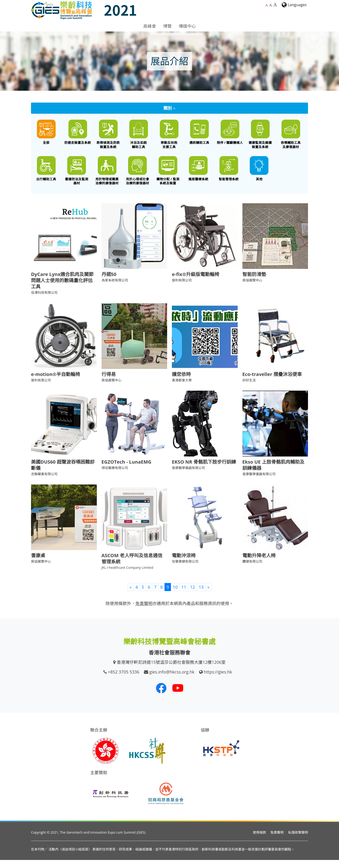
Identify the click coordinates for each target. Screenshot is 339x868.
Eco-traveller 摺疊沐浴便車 (272, 382)
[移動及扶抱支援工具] (169, 136)
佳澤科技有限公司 (44, 301)
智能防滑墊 (254, 283)
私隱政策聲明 (298, 841)
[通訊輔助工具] (199, 134)
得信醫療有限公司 (115, 476)
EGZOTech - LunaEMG (127, 470)
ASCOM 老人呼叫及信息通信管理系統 (132, 567)
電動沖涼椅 (184, 564)
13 (201, 595)
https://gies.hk (218, 680)
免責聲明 (277, 841)
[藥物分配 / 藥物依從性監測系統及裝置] (168, 177)
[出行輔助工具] (46, 175)
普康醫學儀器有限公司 (188, 476)
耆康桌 (38, 564)
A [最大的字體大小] (275, 5)
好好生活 (249, 388)
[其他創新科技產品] (259, 175)
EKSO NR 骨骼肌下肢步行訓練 (204, 470)
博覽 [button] (167, 26)
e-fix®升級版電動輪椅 (196, 283)
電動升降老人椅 (259, 564)
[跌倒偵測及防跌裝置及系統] (108, 136)
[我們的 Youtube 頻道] (178, 696)
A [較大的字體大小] (270, 5)
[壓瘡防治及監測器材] (77, 177)
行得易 (109, 382)
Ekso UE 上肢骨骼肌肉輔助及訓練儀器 (274, 473)
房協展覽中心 (252, 288)
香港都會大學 (182, 388)
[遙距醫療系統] (198, 175)
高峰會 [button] (150, 26)
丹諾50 (109, 283)
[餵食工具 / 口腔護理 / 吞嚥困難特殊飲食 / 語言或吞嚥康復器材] (291, 136)
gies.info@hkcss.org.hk (172, 680)
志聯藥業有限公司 (44, 482)
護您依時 (181, 382)
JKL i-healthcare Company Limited (127, 576)
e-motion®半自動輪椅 (56, 382)
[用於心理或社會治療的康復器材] (138, 177)
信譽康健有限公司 (185, 570)
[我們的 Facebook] (161, 696)
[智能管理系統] (229, 175)
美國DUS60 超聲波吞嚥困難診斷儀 (63, 473)
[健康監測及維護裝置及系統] (260, 136)
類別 (170, 108)
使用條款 (259, 841)
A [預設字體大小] (267, 5)
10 (175, 595)
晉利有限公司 (182, 288)
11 (184, 595)
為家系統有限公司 (115, 288)
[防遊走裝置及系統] (78, 134)
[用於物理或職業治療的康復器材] (107, 177)
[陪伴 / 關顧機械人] (230, 134)
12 (193, 595)
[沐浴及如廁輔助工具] (139, 136)
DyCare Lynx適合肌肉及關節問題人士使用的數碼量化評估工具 (62, 289)
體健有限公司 (252, 570)
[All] (46, 134)
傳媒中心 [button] (187, 26)
